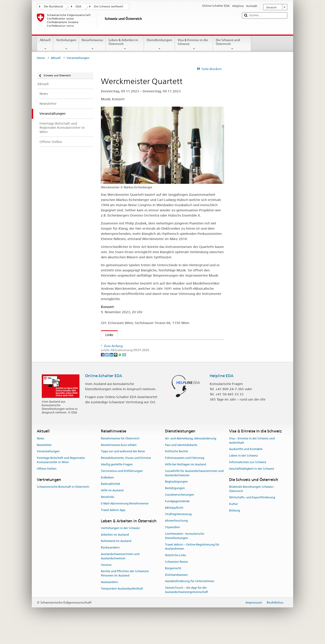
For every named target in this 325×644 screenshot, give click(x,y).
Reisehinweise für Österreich (120, 455)
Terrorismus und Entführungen (122, 487)
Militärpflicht (174, 524)
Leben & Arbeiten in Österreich (125, 44)
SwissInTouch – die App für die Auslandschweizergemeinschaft (187, 606)
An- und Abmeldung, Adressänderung (191, 455)
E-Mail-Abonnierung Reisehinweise (125, 520)
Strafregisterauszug (178, 531)
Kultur (233, 520)
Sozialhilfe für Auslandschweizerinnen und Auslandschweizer (194, 489)
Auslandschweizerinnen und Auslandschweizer (120, 572)
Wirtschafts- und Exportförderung (252, 514)
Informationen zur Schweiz (248, 478)
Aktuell (45, 44)
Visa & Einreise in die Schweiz (194, 44)
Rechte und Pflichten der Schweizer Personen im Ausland (125, 590)
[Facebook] (103, 371)
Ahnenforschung (176, 537)
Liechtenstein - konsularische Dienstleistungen (185, 552)
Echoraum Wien (119, 345)
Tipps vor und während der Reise (123, 468)
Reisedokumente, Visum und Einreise (126, 474)
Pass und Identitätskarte (181, 461)
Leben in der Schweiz (244, 472)
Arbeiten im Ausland (115, 551)
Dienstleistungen (159, 44)
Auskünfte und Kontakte (246, 465)
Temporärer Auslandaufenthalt (122, 605)
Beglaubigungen (176, 498)
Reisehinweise (92, 44)
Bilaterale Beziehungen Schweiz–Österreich (252, 505)
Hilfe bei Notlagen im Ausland (186, 481)
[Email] (124, 371)
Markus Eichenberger (123, 350)
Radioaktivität (110, 500)
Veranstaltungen (48, 468)
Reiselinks (108, 513)
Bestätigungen (175, 505)
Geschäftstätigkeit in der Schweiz (252, 485)
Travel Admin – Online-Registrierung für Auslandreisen (192, 563)
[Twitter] (107, 371)
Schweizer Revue (176, 578)
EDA (78, 6)
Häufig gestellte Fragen (117, 481)
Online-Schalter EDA (104, 392)
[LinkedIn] (112, 371)
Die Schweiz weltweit (109, 6)
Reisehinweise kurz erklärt (119, 461)
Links (107, 335)
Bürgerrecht (173, 584)
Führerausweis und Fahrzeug (185, 474)
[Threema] (116, 371)
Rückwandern (110, 564)
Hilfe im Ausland (112, 507)
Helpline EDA (222, 392)
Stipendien (172, 543)
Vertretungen (66, 44)
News (41, 455)
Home (41, 58)
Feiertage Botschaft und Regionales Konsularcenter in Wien (61, 476)
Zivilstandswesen (176, 591)
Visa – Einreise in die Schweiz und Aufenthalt (252, 457)
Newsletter (44, 461)
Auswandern (109, 598)
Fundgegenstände (177, 517)
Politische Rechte (176, 468)
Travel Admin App (113, 526)
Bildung (234, 527)
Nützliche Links (175, 571)
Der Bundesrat (53, 6)
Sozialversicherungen (180, 511)
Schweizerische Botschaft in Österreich (63, 503)
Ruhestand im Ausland (116, 557)
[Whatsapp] (120, 371)
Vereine (106, 581)
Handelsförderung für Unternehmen (190, 598)
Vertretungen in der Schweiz (120, 544)
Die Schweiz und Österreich (232, 44)
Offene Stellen (47, 485)
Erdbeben (107, 494)
